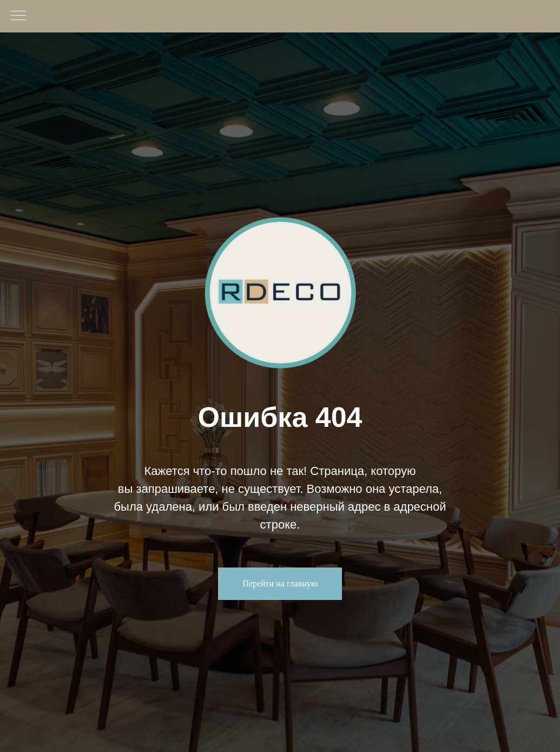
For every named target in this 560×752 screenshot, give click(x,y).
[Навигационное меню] (18, 16)
